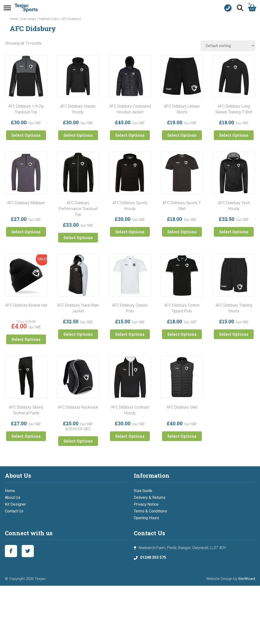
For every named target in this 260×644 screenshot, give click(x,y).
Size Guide (143, 491)
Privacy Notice (146, 504)
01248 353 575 (153, 557)
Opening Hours (146, 518)
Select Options (26, 135)
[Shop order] (228, 46)
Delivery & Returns (150, 498)
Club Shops (28, 19)
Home (14, 19)
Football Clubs (49, 19)
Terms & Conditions (150, 511)
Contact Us (14, 511)
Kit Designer (15, 504)
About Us (13, 498)
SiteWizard (247, 579)
